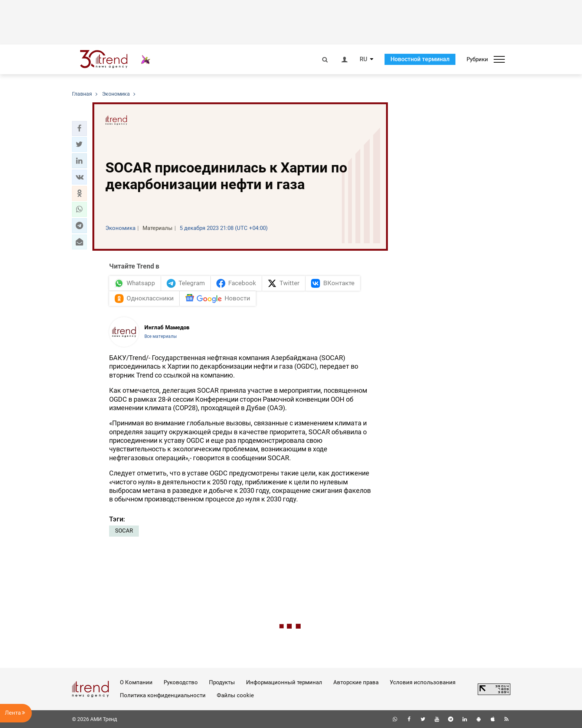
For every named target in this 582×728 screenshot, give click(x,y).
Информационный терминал (284, 682)
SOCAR (124, 531)
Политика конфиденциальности (163, 695)
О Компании (136, 682)
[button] (79, 128)
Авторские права (356, 682)
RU (363, 59)
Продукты (222, 682)
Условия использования (423, 682)
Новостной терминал (420, 59)
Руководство (181, 682)
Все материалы (161, 336)
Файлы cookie (235, 695)
